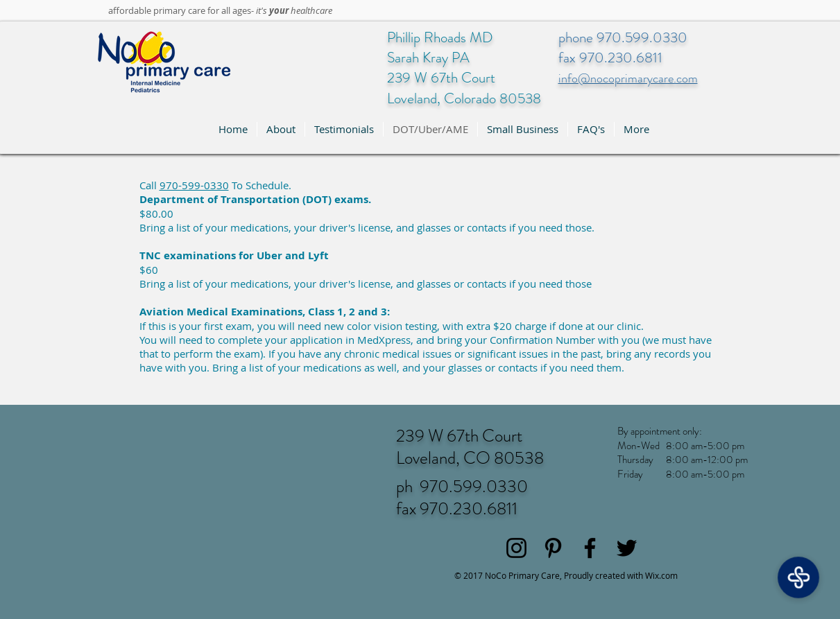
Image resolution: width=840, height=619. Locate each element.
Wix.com (661, 575)
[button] (281, 129)
